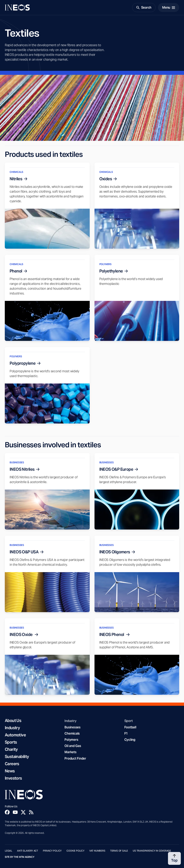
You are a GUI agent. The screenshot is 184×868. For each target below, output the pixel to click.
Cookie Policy (75, 851)
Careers (12, 764)
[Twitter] (23, 812)
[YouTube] (15, 812)
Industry (12, 728)
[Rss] (31, 812)
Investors (13, 778)
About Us (13, 721)
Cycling (130, 740)
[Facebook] (7, 812)
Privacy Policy (52, 851)
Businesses (72, 727)
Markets (70, 752)
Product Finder (75, 758)
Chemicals (72, 733)
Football (130, 727)
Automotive (15, 735)
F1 (126, 733)
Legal (9, 851)
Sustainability (17, 757)
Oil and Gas (73, 746)
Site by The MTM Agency (20, 857)
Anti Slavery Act (28, 851)
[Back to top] (174, 858)
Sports (11, 742)
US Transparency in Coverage (152, 851)
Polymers (71, 740)
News (10, 771)
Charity (11, 749)
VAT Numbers (97, 851)
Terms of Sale (119, 851)
